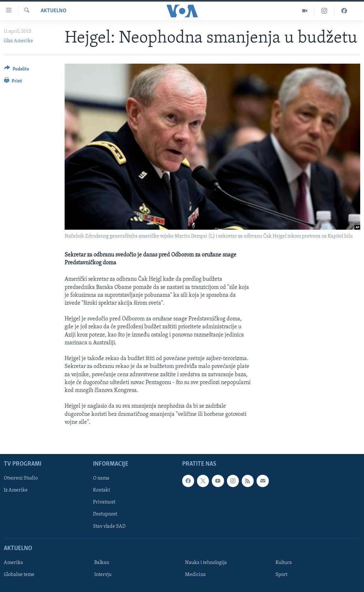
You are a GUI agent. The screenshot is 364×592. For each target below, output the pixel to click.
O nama (101, 478)
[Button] (17, 70)
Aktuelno (54, 11)
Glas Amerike (18, 41)
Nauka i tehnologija (206, 563)
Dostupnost (105, 514)
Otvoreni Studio (21, 478)
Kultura (284, 563)
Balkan (102, 563)
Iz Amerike (16, 490)
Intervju (103, 575)
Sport (281, 575)
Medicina (195, 575)
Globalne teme (19, 575)
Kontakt (101, 490)
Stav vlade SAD (109, 526)
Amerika (13, 563)
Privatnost (104, 502)
